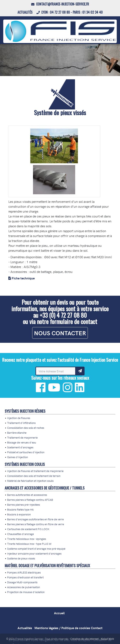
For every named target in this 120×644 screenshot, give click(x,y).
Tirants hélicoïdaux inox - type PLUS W (29, 544)
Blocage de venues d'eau (22, 442)
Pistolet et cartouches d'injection (26, 452)
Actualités (25, 12)
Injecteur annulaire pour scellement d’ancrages (34, 553)
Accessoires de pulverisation (24, 587)
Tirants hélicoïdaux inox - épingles (27, 539)
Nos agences (60, 623)
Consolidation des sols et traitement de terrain (34, 476)
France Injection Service (29, 639)
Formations (60, 618)
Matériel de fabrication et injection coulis (30, 481)
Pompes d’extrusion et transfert (25, 577)
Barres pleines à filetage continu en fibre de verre (36, 524)
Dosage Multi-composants (22, 582)
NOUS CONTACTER (60, 333)
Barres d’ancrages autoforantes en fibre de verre (35, 519)
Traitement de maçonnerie (22, 437)
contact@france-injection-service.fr (60, 4)
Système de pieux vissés (21, 558)
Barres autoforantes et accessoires (27, 495)
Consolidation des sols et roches (26, 428)
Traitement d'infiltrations (21, 423)
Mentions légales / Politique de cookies (62, 628)
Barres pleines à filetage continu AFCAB (30, 500)
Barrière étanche (17, 433)
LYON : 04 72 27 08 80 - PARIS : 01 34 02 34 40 (70, 12)
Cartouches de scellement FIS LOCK (28, 529)
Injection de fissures (19, 418)
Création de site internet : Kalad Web (92, 639)
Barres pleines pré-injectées (24, 505)
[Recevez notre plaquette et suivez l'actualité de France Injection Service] (56, 371)
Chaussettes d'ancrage (20, 534)
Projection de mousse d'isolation (26, 592)
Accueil (59, 613)
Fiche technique (23, 278)
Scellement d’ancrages (20, 447)
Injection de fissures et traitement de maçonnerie (35, 471)
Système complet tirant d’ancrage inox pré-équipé (36, 549)
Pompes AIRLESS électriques (24, 572)
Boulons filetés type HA (20, 509)
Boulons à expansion (19, 514)
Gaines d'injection (18, 457)
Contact (97, 628)
